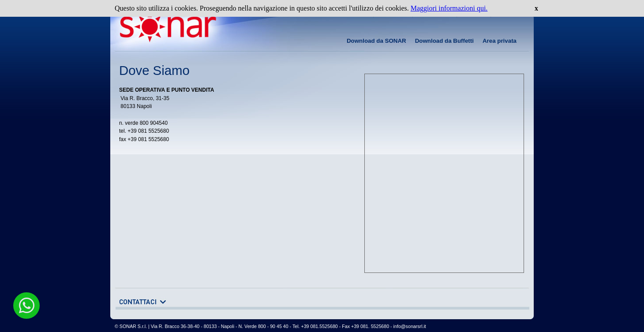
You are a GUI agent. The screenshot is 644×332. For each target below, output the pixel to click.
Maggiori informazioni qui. (449, 8)
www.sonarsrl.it (163, 28)
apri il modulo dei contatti (142, 302)
